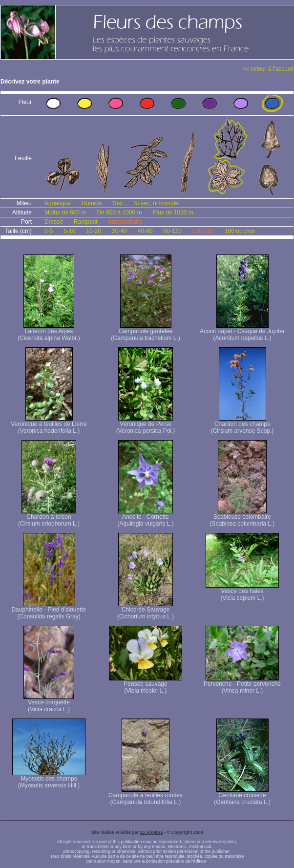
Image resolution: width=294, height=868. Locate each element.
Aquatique (58, 203)
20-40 (119, 231)
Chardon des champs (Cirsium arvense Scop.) (242, 425)
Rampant (86, 222)
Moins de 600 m (65, 212)
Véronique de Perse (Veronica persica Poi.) (146, 425)
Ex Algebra (152, 832)
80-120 (172, 231)
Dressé (54, 222)
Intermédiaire (126, 222)
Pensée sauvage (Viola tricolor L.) (146, 685)
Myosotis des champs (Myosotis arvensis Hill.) (49, 779)
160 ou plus (240, 231)
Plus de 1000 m (173, 212)
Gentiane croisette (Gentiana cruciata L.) (242, 796)
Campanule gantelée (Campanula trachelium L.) (145, 332)
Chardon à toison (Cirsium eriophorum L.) (49, 518)
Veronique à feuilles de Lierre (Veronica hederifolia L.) (49, 425)
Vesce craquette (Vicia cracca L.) (49, 703)
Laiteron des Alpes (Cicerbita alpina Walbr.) (49, 332)
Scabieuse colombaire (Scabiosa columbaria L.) (242, 518)
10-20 (94, 231)
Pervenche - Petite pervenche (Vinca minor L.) (242, 685)
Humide (92, 203)
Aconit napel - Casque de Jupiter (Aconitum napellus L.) (242, 332)
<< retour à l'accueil (268, 69)
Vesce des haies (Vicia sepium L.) (242, 592)
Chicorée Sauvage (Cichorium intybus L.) (146, 610)
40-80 (145, 231)
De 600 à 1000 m (119, 212)
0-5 (49, 231)
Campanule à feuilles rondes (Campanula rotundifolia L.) (146, 796)
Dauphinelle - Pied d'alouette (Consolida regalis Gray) (49, 610)
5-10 (69, 231)
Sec (117, 203)
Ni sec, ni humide (156, 203)
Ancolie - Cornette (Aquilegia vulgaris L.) (145, 518)
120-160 (203, 231)
